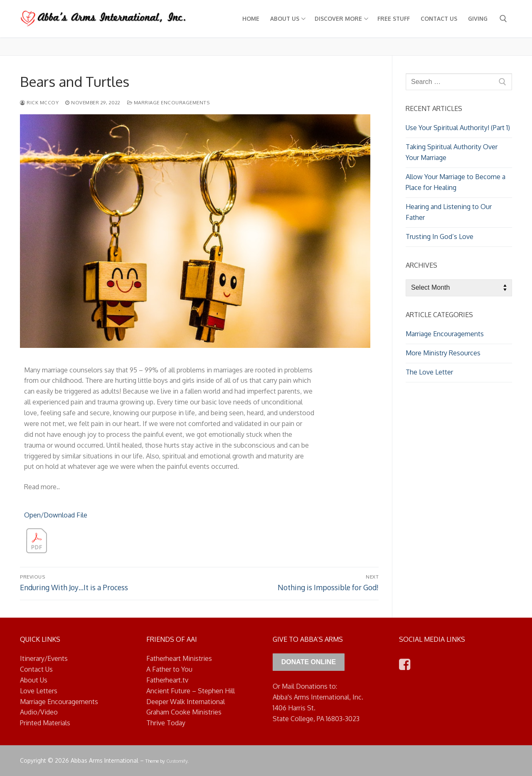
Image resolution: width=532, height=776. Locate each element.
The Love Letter (429, 372)
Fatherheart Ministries (179, 658)
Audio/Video (39, 712)
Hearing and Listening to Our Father (449, 212)
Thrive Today (166, 723)
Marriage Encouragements (169, 102)
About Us (34, 680)
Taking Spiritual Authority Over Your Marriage (452, 152)
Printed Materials (45, 723)
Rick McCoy (39, 102)
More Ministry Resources (443, 353)
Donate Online (309, 662)
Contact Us (36, 669)
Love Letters (39, 691)
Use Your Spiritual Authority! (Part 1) (458, 128)
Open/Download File (56, 515)
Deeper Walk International (186, 702)
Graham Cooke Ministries (184, 712)
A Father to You (169, 669)
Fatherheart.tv (167, 680)
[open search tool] (503, 19)
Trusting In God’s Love (440, 236)
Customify (177, 761)
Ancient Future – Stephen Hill (191, 691)
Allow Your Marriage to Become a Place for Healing (456, 182)
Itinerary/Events (44, 658)
